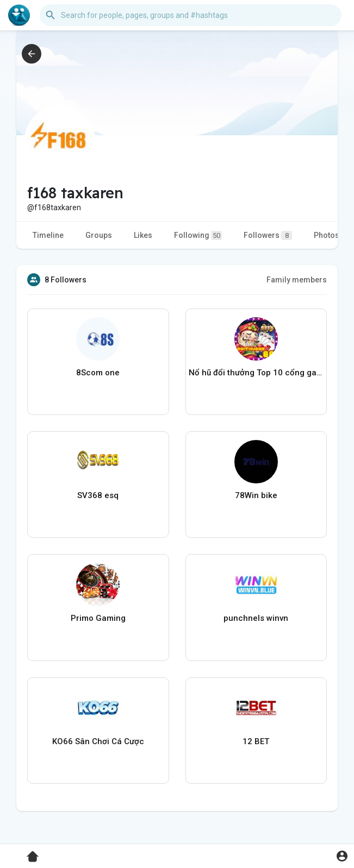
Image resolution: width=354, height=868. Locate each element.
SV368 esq (98, 495)
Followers (268, 235)
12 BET (256, 741)
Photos (327, 235)
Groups (99, 235)
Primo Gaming (98, 618)
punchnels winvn (256, 618)
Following (198, 235)
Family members (297, 280)
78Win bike (256, 495)
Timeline (48, 235)
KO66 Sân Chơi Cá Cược (98, 741)
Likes (143, 235)
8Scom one (98, 373)
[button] (191, 15)
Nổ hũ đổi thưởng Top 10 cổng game (256, 373)
